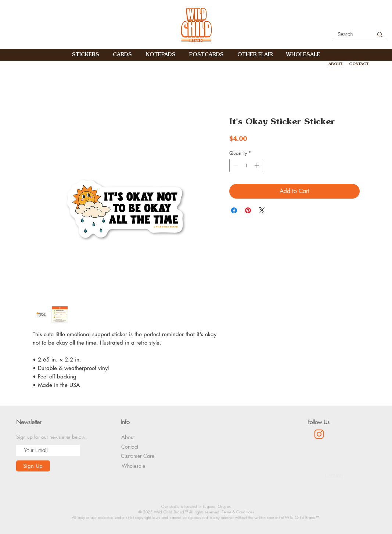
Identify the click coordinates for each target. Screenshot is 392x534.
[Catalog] (334, 476)
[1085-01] (319, 434)
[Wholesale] (133, 466)
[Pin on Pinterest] (248, 210)
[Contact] (130, 447)
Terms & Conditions (238, 512)
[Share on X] (262, 210)
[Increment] (258, 165)
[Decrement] (235, 165)
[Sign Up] (33, 466)
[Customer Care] (138, 456)
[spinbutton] (246, 165)
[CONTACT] (359, 64)
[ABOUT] (336, 64)
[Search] (347, 35)
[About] (128, 437)
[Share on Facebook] (234, 210)
